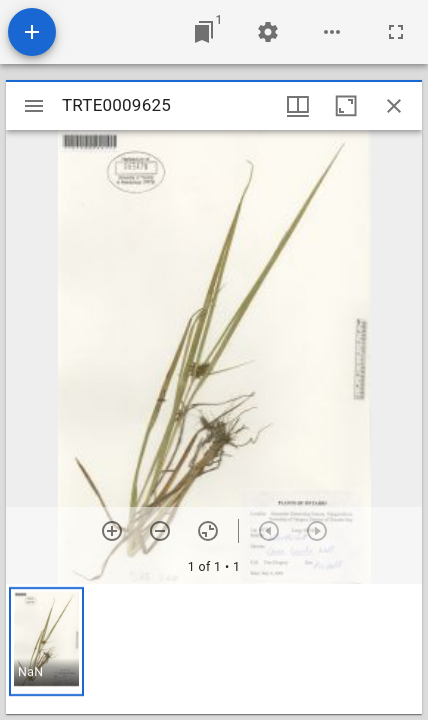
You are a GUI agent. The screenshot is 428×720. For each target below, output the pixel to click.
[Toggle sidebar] (34, 106)
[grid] (214, 649)
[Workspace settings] (268, 32)
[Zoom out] (160, 531)
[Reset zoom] (208, 531)
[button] (46, 641)
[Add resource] (32, 32)
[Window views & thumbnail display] (298, 106)
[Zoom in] (112, 531)
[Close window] (394, 106)
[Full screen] (396, 32)
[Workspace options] (332, 32)
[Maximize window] (346, 106)
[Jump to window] (204, 32)
